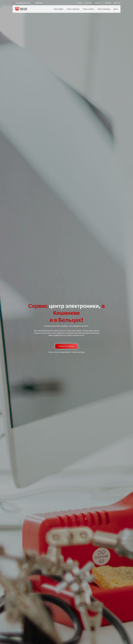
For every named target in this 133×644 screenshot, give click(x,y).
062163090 (38, 3)
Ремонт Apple (58, 9)
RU (115, 3)
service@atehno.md (21, 3)
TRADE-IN (99, 3)
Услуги (80, 3)
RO (119, 3)
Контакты (89, 3)
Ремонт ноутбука (89, 9)
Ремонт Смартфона (73, 9)
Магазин (108, 3)
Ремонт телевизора (104, 9)
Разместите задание (66, 346)
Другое (116, 9)
